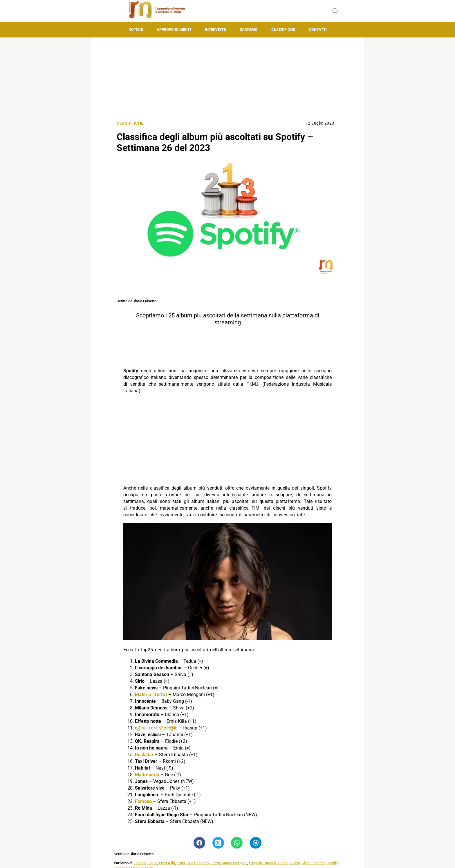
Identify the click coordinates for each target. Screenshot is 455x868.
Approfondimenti (174, 29)
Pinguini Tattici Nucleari (268, 863)
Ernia (181, 863)
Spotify (332, 863)
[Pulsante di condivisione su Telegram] (256, 843)
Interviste (215, 29)
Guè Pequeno (198, 863)
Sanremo (249, 29)
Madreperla (147, 775)
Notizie (136, 29)
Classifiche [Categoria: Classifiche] (130, 123)
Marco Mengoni (234, 863)
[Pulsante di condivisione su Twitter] (218, 843)
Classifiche (283, 29)
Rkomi (295, 863)
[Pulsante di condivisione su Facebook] (199, 843)
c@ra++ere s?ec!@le (156, 728)
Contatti (318, 29)
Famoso (143, 801)
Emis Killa (167, 863)
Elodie (152, 863)
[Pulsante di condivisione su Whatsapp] (237, 843)
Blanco (140, 863)
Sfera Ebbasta (313, 863)
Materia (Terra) (151, 694)
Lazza (215, 863)
